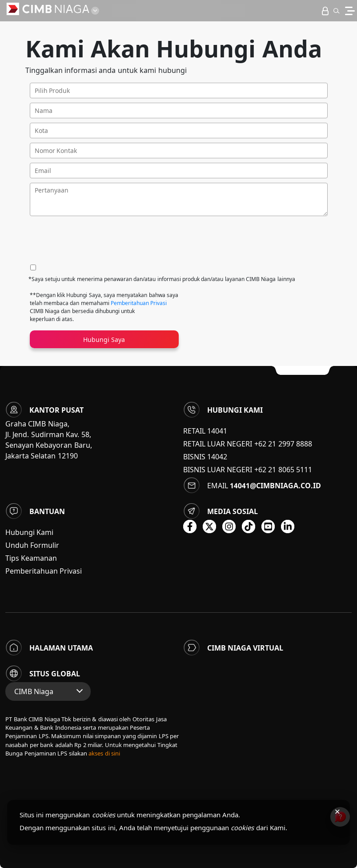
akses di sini (104, 753)
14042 (217, 457)
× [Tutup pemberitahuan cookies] (337, 811)
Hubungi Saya (104, 340)
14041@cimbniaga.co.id (275, 486)
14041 (217, 431)
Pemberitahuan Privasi (139, 303)
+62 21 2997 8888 (283, 444)
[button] (336, 11)
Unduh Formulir (32, 545)
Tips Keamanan (31, 558)
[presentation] (97, 241)
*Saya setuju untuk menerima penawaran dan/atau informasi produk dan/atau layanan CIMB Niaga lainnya (162, 279)
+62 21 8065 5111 (283, 470)
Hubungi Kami (29, 532)
